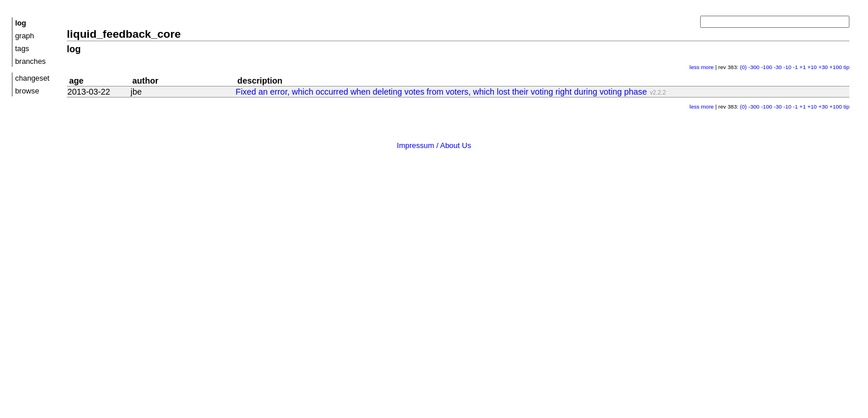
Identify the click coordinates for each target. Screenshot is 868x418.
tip (847, 67)
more (708, 67)
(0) (744, 67)
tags (22, 48)
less (695, 67)
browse (27, 91)
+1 (803, 67)
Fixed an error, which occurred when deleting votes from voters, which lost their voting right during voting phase (442, 92)
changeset (32, 78)
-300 (754, 67)
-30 (778, 67)
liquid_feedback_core (124, 34)
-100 (767, 67)
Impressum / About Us (434, 145)
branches (31, 61)
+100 (836, 67)
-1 (796, 67)
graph (25, 36)
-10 (787, 67)
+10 (812, 67)
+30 (823, 67)
